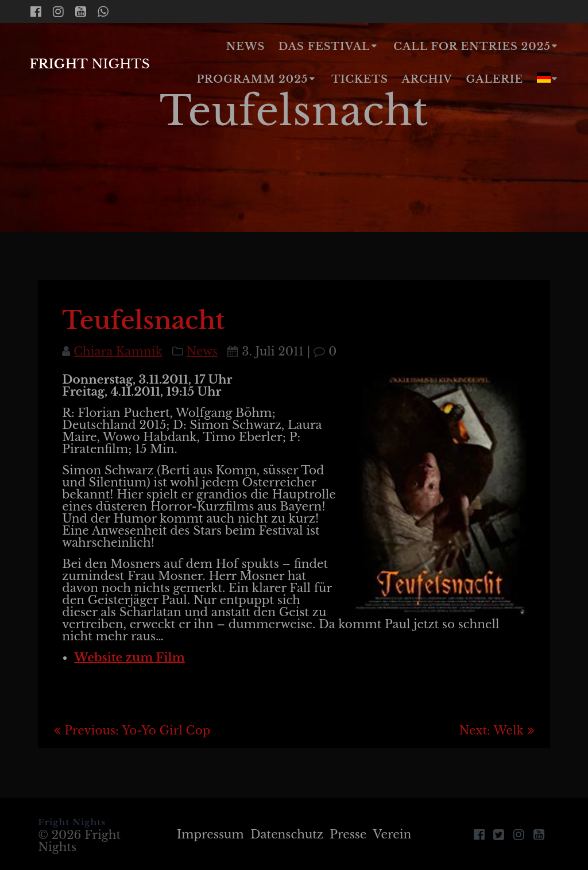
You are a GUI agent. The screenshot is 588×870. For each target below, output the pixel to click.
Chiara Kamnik (118, 351)
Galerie (495, 79)
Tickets (360, 79)
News (246, 47)
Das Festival (324, 47)
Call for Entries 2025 (472, 47)
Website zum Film (129, 658)
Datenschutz (287, 834)
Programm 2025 (252, 79)
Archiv (427, 79)
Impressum (210, 834)
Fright (90, 64)
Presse (348, 834)
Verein (392, 834)
